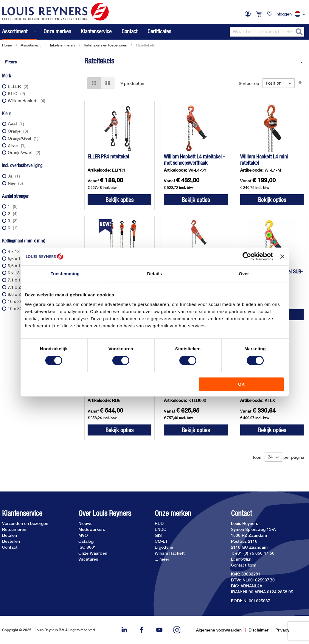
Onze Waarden (93, 553)
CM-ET (161, 541)
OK (242, 384)
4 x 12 (18, 251)
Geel (17, 124)
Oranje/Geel (24, 138)
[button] (301, 14)
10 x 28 (19, 301)
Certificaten (159, 31)
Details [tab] (155, 274)
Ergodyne (164, 547)
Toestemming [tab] (65, 274)
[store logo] (55, 12)
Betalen (10, 535)
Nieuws (85, 523)
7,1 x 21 (20, 287)
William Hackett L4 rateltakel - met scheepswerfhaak (194, 160)
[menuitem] (20, 32)
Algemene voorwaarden (219, 630)
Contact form (244, 565)
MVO (83, 535)
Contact (129, 31)
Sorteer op (249, 83)
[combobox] (267, 32)
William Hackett (27, 101)
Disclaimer (258, 630)
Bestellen (11, 541)
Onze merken (173, 513)
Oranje (19, 131)
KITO (17, 93)
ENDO (161, 529)
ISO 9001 (87, 547)
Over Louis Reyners (105, 513)
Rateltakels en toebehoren (105, 45)
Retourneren (14, 529)
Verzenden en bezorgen (25, 523)
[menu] (40, 32)
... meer (162, 559)
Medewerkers (92, 529)
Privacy (282, 630)
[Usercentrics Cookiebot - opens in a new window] (247, 256)
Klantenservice (96, 31)
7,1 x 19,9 (22, 280)
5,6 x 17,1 (22, 266)
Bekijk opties (119, 200)
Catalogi (86, 541)
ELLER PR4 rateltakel (108, 157)
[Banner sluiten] (282, 256)
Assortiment (31, 45)
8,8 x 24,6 (22, 294)
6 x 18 (18, 273)
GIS (158, 535)
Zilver (17, 145)
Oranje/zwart (25, 152)
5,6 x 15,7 (22, 258)
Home (7, 45)
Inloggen (284, 14)
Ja (15, 176)
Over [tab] (244, 274)
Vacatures (88, 559)
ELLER (19, 86)
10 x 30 (19, 308)
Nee (16, 183)
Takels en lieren (62, 45)
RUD (159, 523)
